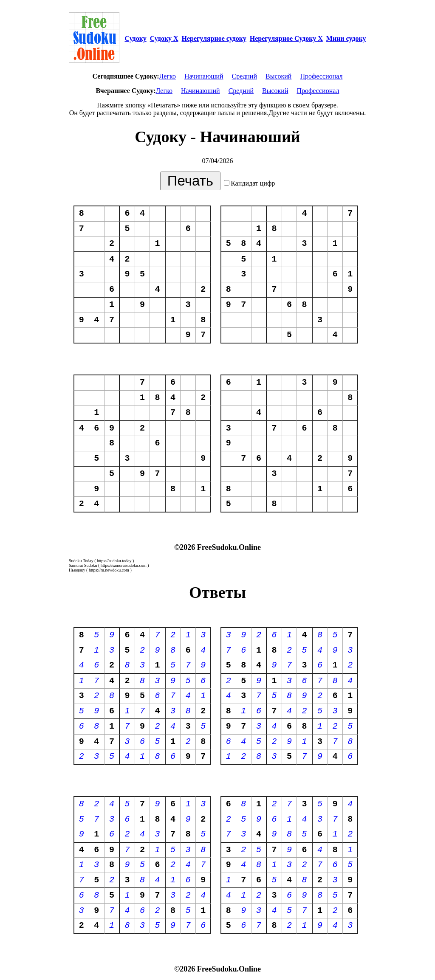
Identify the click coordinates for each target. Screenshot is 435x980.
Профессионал (321, 76)
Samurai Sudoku (83, 565)
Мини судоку (346, 38)
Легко (168, 76)
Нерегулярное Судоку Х (286, 38)
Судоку (135, 38)
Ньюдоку (77, 570)
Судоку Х (164, 38)
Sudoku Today (81, 561)
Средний (244, 76)
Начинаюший (204, 76)
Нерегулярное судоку (214, 38)
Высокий (278, 76)
